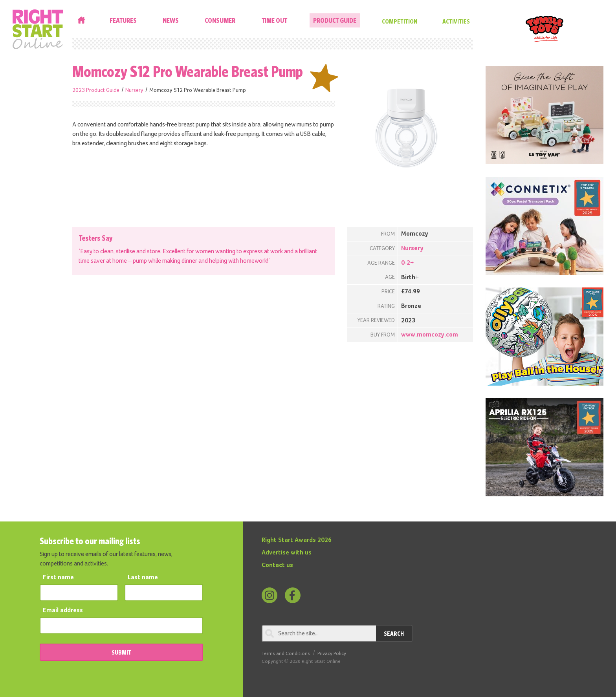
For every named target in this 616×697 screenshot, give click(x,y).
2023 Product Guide (96, 90)
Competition (400, 21)
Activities (456, 21)
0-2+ (408, 263)
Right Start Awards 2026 (297, 540)
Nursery (134, 90)
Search (394, 633)
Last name (143, 578)
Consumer (220, 20)
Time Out (274, 20)
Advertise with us (287, 553)
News (171, 20)
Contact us (277, 565)
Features (123, 20)
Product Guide (335, 20)
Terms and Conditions (286, 654)
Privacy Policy (332, 654)
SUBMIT (121, 652)
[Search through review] (319, 633)
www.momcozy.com (430, 335)
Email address (63, 611)
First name (58, 578)
